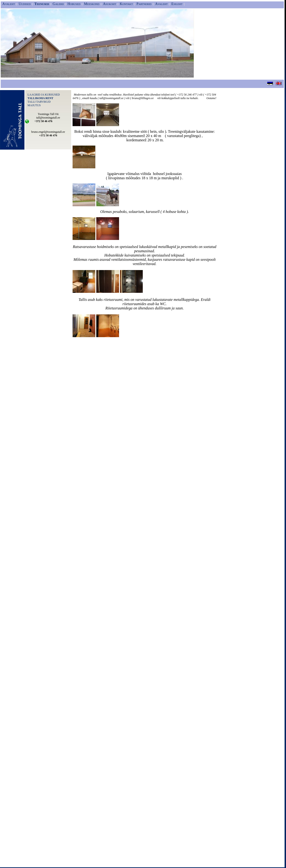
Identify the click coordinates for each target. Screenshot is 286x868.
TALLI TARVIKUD (39, 102)
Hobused (74, 4)
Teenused (42, 4)
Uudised (25, 4)
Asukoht (109, 4)
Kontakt (126, 4)
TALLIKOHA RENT (40, 98)
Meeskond (92, 4)
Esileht (177, 4)
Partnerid (144, 4)
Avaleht (9, 4)
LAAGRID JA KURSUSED (44, 95)
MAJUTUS (34, 105)
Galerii (58, 4)
